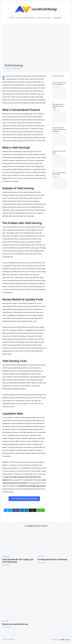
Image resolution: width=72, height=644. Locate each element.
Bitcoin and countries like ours (15, 624)
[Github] (69, 640)
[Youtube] (63, 640)
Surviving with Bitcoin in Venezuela (52, 560)
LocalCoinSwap (40, 474)
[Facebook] (55, 640)
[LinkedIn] (66, 640)
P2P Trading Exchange (25, 18)
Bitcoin (41, 556)
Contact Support (44, 18)
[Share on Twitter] (8, 510)
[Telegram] (60, 640)
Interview (7, 556)
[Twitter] (52, 640)
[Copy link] (41, 510)
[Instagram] (58, 640)
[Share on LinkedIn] (24, 510)
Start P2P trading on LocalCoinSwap (24, 499)
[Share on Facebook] (16, 510)
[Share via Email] (33, 510)
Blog (12, 18)
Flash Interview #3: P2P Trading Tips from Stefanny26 (18, 561)
